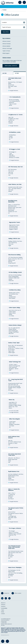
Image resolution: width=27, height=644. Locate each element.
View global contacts (11, 66)
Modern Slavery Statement (6, 624)
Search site (20, 3)
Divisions (3, 605)
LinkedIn (6, 599)
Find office (6, 32)
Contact (5, 10)
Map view (4, 73)
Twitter (10, 599)
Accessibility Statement (6, 619)
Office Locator (18, 593)
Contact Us (7, 593)
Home (3, 641)
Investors (3, 606)
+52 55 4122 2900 (14, 412)
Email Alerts (3, 599)
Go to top (7, 641)
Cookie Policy (4, 623)
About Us (3, 603)
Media (3, 612)
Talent (3, 610)
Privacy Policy (4, 621)
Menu (24, 3)
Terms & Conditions (5, 620)
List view (17, 73)
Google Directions (14, 92)
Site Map (3, 625)
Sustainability (4, 608)
